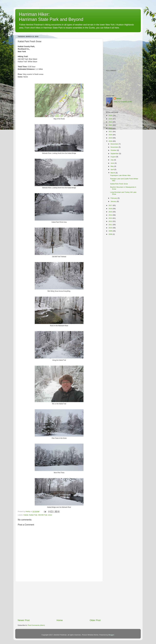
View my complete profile (123, 102)
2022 (111, 128)
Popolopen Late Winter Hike (120, 175)
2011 (111, 225)
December (115, 144)
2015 (111, 212)
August (113, 157)
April (112, 169)
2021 (111, 132)
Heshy (119, 98)
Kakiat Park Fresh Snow (119, 184)
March (113, 173)
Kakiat (26, 515)
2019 (111, 138)
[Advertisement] (59, 600)
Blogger (111, 635)
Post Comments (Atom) (36, 625)
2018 (111, 141)
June (113, 163)
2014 (111, 215)
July (112, 160)
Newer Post (24, 620)
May (112, 166)
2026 (111, 115)
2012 (111, 221)
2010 (111, 228)
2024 (111, 122)
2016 (111, 209)
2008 (111, 234)
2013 (111, 218)
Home (60, 620)
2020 (111, 135)
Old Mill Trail (43, 515)
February (114, 198)
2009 (111, 231)
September (115, 154)
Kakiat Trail (33, 515)
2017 (111, 205)
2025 (111, 119)
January (114, 201)
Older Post (95, 620)
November (115, 147)
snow (50, 515)
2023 (111, 125)
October (114, 150)
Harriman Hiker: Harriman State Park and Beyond (51, 17)
